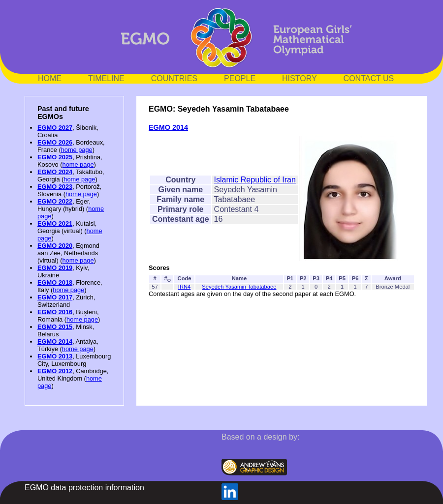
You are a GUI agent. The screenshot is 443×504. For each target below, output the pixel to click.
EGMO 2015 (55, 327)
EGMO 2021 (55, 223)
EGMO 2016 (55, 312)
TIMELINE (106, 78)
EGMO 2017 (55, 297)
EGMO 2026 (55, 142)
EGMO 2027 (55, 128)
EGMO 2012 (55, 371)
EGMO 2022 (55, 201)
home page (77, 150)
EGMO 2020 (55, 246)
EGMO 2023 (55, 187)
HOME (50, 78)
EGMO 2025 (55, 157)
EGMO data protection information (84, 488)
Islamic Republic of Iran (255, 180)
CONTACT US (369, 78)
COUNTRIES (174, 78)
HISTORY (300, 78)
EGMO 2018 (55, 282)
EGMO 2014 (55, 341)
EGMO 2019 (55, 268)
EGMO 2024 (55, 172)
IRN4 (185, 287)
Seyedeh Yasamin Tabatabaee (239, 287)
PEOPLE (240, 78)
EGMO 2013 (55, 356)
